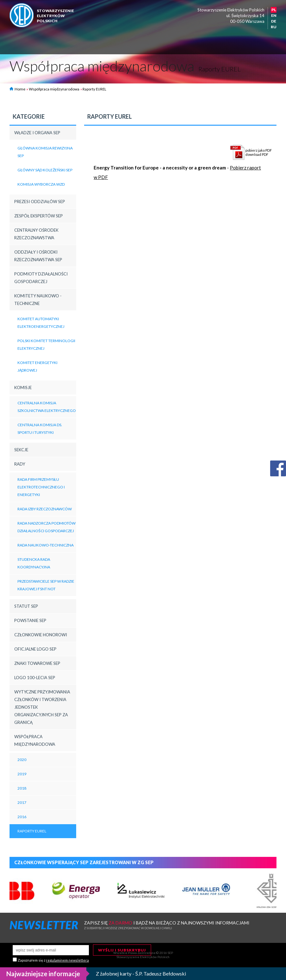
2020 (22, 760)
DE (274, 21)
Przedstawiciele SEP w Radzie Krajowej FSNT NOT (46, 585)
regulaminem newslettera (67, 960)
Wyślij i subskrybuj (122, 950)
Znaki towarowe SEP (37, 663)
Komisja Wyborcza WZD (41, 184)
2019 (22, 774)
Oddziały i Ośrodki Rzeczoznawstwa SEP (38, 256)
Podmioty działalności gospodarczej (41, 278)
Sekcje (21, 450)
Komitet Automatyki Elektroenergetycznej (41, 323)
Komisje (23, 387)
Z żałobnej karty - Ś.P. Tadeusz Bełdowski (141, 973)
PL (274, 10)
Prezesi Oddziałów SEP (40, 202)
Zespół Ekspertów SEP (39, 216)
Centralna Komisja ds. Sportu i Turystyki (40, 429)
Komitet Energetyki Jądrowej (37, 366)
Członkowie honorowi (41, 635)
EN (274, 15)
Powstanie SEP (30, 620)
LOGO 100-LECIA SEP (35, 678)
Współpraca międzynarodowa (54, 89)
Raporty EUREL (32, 831)
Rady (20, 464)
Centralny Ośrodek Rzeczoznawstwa (36, 234)
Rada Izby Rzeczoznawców (45, 509)
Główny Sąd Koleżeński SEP (45, 170)
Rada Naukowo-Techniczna (46, 545)
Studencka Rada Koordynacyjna (34, 563)
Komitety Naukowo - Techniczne (38, 300)
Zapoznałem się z (53, 960)
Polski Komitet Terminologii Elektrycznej (46, 344)
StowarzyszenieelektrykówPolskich (55, 16)
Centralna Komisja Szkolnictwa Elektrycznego (47, 407)
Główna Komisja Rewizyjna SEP (45, 152)
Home (17, 89)
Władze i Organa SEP (37, 133)
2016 (22, 817)
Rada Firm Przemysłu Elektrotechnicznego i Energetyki (41, 487)
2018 (22, 788)
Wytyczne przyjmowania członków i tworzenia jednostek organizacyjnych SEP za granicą (42, 707)
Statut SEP (26, 606)
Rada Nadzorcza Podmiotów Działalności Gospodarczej (47, 527)
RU (274, 27)
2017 (22, 802)
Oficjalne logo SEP (35, 649)
